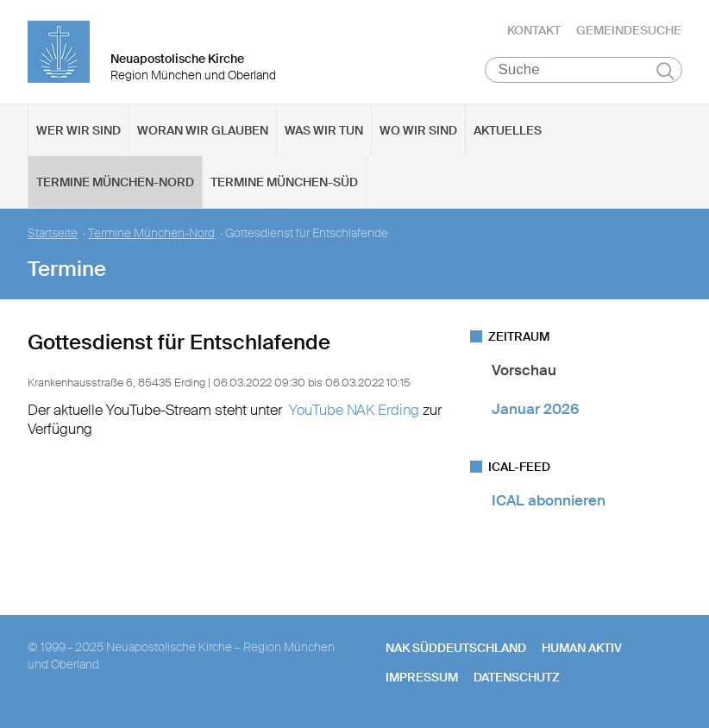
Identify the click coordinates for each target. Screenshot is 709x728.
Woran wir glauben (203, 130)
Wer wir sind (78, 130)
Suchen (665, 71)
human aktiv (582, 648)
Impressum (422, 677)
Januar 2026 (535, 409)
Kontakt (534, 30)
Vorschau (524, 370)
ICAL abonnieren (549, 500)
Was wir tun (324, 130)
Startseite (53, 233)
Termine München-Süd (284, 182)
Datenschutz (517, 677)
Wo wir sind (418, 130)
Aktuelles (508, 130)
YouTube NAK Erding (354, 410)
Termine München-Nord (115, 182)
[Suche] (584, 70)
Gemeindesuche (629, 30)
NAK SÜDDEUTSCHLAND (456, 648)
